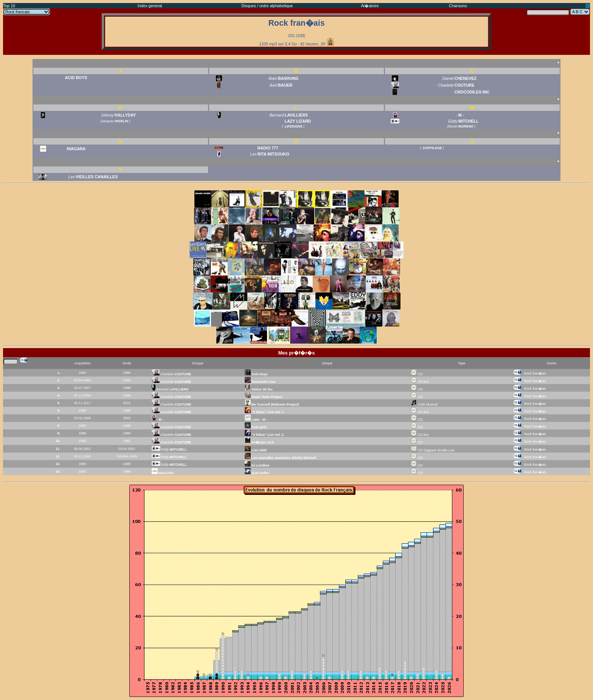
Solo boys (256, 374)
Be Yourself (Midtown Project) (272, 404)
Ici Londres (257, 465)
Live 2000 (256, 450)
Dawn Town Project (264, 397)
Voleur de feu (259, 389)
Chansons (458, 6)
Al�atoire (370, 6)
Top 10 (9, 6)
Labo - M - (256, 420)
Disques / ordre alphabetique (267, 6)
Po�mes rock (259, 442)
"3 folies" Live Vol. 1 (264, 412)
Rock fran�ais (535, 373)
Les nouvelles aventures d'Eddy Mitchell (280, 458)
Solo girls (256, 427)
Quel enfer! (257, 473)
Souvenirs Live (260, 382)
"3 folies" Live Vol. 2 (264, 435)
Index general (150, 6)
